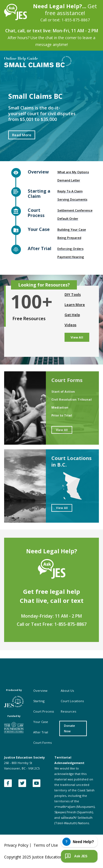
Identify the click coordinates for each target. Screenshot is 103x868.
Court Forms (42, 743)
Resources (68, 711)
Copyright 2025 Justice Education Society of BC (46, 857)
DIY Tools (73, 294)
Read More (22, 135)
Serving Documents (72, 199)
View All (77, 337)
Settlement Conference (75, 210)
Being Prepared (69, 238)
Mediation (60, 407)
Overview (40, 691)
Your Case (41, 722)
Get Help (72, 315)
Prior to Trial (62, 415)
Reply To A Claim (70, 191)
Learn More (75, 305)
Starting (39, 701)
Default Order (68, 219)
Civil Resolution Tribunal (72, 399)
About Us (67, 691)
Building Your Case (72, 229)
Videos (70, 325)
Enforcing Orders (70, 249)
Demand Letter (69, 180)
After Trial (41, 732)
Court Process (44, 711)
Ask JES (76, 856)
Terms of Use (46, 845)
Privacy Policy (16, 845)
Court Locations (72, 701)
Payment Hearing (71, 257)
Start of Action (63, 391)
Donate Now (69, 728)
